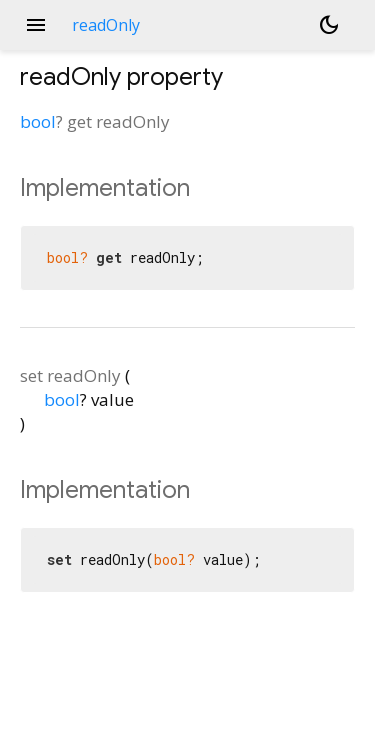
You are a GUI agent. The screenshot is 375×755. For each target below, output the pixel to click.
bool (38, 121)
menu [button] (36, 25)
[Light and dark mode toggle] (329, 25)
